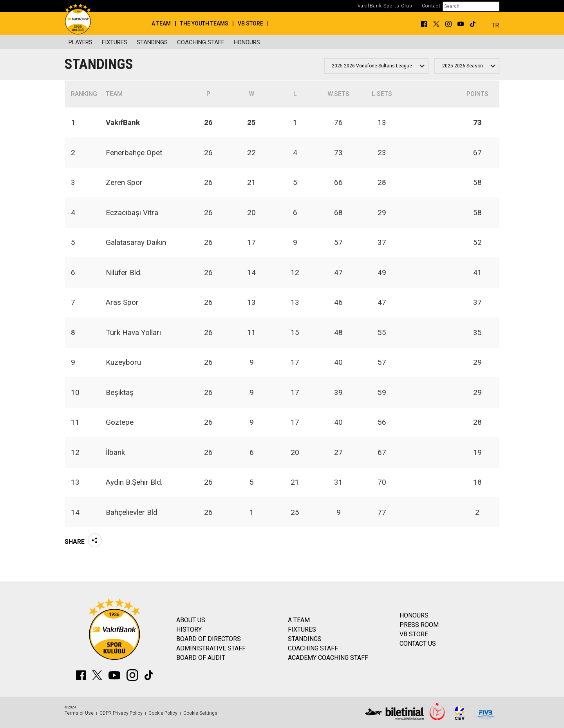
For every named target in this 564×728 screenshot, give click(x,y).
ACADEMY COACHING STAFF (328, 658)
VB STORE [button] (250, 24)
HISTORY (189, 629)
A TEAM (299, 620)
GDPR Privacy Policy (121, 713)
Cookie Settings (200, 713)
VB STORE (414, 634)
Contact (431, 6)
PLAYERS (80, 42)
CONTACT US (418, 644)
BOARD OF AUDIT (201, 658)
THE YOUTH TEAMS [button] (204, 24)
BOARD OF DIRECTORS (209, 639)
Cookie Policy (163, 713)
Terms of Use (79, 713)
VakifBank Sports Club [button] (385, 6)
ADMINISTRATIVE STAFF (211, 648)
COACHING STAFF (201, 42)
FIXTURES (115, 42)
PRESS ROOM (419, 625)
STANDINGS (152, 42)
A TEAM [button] (161, 24)
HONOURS (247, 42)
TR (495, 25)
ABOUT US (191, 620)
